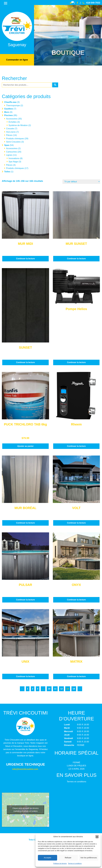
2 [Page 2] (33, 689)
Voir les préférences (89, 858)
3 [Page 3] (38, 689)
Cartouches (11, 152)
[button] (97, 837)
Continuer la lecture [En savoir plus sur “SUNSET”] (25, 362)
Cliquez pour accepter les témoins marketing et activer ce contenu (26, 809)
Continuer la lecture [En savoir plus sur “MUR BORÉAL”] (25, 523)
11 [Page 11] (55, 689)
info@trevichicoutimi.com (25, 769)
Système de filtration (18, 125)
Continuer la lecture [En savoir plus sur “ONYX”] (76, 599)
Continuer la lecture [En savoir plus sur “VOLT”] (76, 523)
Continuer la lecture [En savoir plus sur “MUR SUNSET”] (76, 258)
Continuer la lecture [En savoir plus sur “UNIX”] (25, 676)
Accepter (48, 858)
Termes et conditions (75, 864)
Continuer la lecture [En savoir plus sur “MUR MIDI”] (25, 258)
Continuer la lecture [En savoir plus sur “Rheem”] (76, 446)
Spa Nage (13, 162)
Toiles (7, 171)
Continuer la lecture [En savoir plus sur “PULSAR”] (25, 599)
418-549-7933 (91, 3)
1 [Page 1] (28, 689)
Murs (7, 112)
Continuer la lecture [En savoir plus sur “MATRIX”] (76, 676)
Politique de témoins (60, 864)
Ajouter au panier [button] (25, 446)
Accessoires (12, 118)
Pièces (9, 135)
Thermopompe (13, 105)
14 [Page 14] (74, 689)
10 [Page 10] (49, 689)
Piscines (9, 115)
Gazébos (9, 109)
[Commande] (81, 181)
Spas (7, 145)
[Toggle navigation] (5, 3)
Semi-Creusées (13, 142)
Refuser (68, 858)
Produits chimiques (15, 138)
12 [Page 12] (61, 689)
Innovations (14, 158)
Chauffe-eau (10, 102)
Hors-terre (11, 132)
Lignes (9, 155)
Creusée (10, 128)
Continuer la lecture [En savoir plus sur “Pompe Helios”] (76, 362)
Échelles (13, 122)
